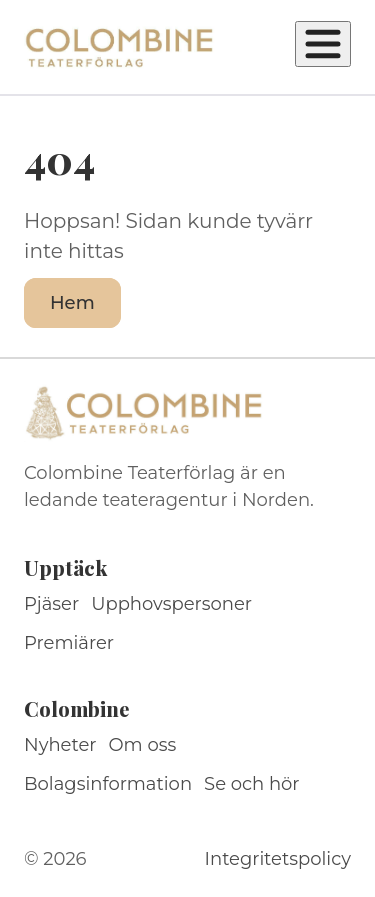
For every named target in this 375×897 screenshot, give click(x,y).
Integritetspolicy (278, 859)
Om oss (143, 745)
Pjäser (51, 604)
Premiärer (69, 643)
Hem (72, 303)
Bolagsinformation (108, 784)
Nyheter (60, 745)
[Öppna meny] (323, 44)
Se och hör (252, 784)
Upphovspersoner (171, 604)
